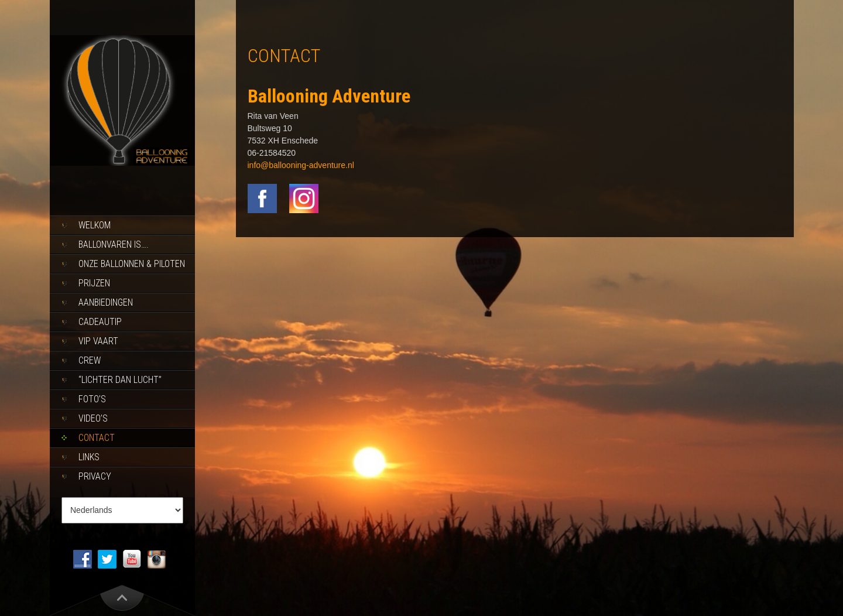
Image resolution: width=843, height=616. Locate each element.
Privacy (95, 476)
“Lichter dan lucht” (120, 380)
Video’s (93, 418)
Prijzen (94, 283)
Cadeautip (100, 322)
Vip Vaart (98, 341)
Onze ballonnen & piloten (132, 264)
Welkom (95, 225)
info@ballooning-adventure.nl (301, 165)
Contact (97, 438)
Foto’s (92, 399)
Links (89, 457)
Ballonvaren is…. (114, 244)
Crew (90, 360)
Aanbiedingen (106, 302)
